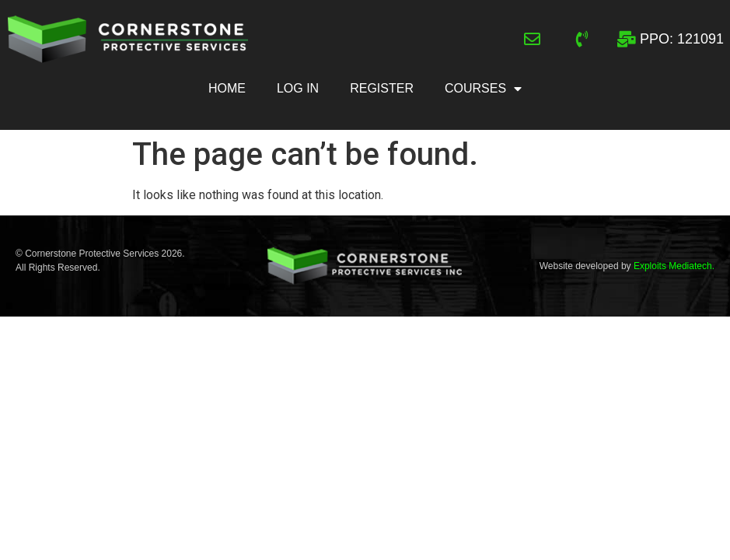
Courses (483, 89)
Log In (298, 88)
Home (227, 88)
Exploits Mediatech (673, 266)
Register (382, 88)
